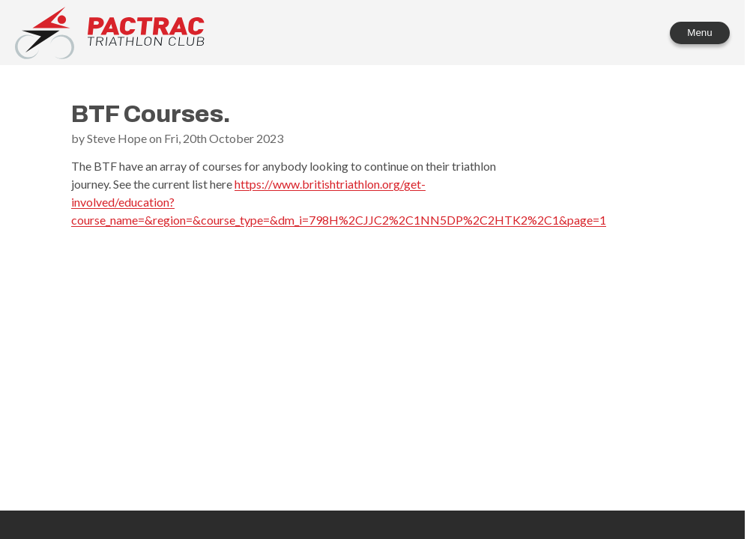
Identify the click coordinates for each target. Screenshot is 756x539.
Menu (699, 33)
